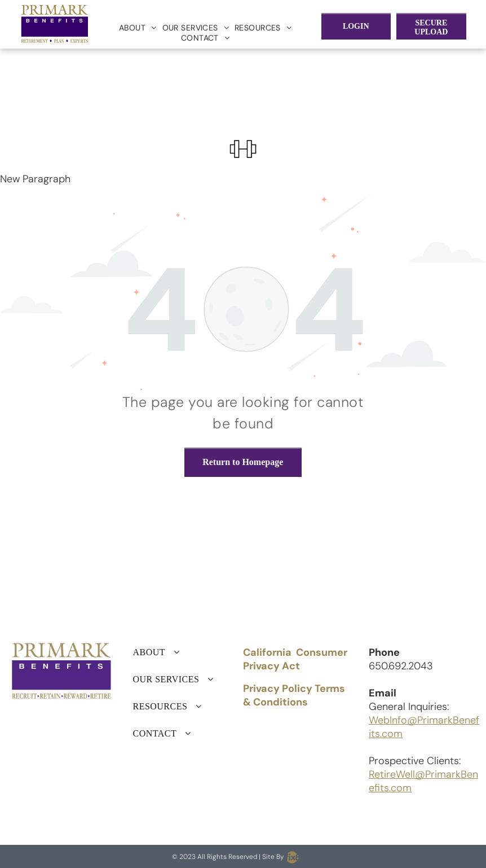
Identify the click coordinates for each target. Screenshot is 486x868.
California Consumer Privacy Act (295, 659)
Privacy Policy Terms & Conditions (294, 695)
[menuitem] (138, 28)
